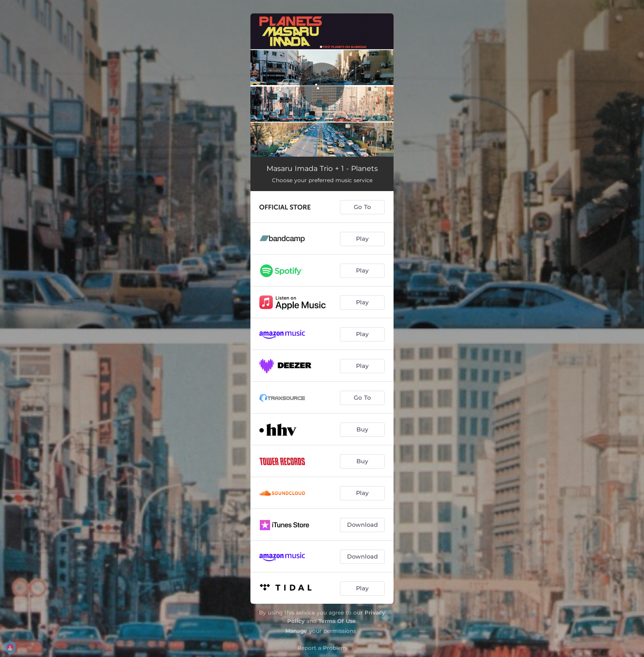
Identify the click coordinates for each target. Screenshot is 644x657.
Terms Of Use (337, 621)
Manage (296, 631)
